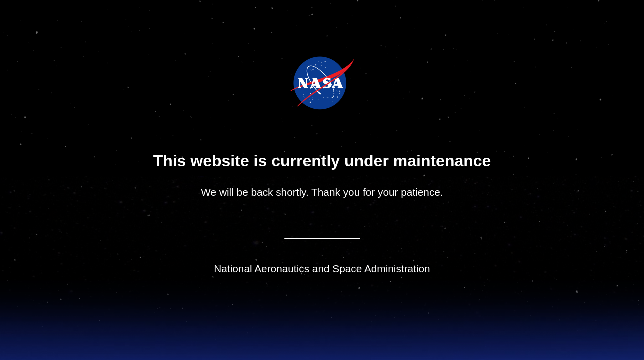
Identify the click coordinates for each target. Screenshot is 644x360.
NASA (297, 83)
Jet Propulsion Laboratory (329, 69)
